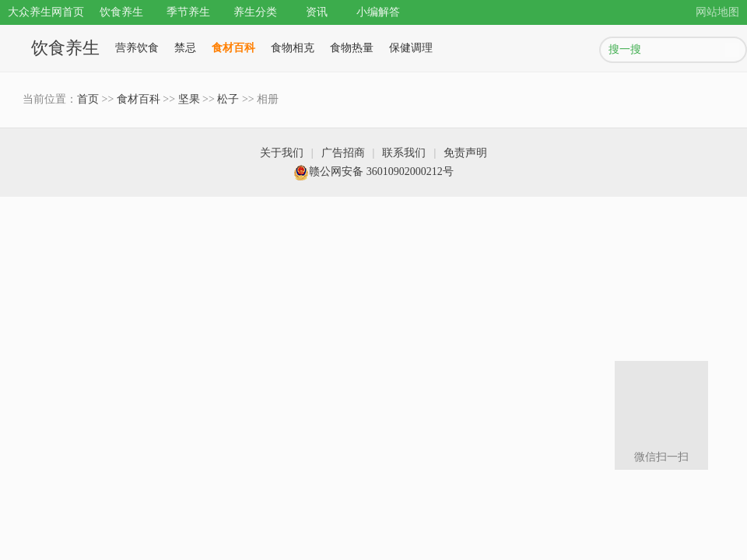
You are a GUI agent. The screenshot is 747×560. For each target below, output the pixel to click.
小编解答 (378, 12)
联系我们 (404, 153)
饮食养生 (121, 12)
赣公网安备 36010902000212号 (373, 171)
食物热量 (352, 48)
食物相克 (293, 48)
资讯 (317, 12)
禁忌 (185, 48)
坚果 (189, 99)
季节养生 (188, 12)
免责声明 (465, 153)
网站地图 (717, 12)
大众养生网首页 (46, 12)
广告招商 (343, 153)
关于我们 (282, 153)
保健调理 (411, 48)
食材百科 (233, 48)
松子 (228, 99)
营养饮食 (137, 48)
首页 (88, 99)
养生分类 (255, 12)
